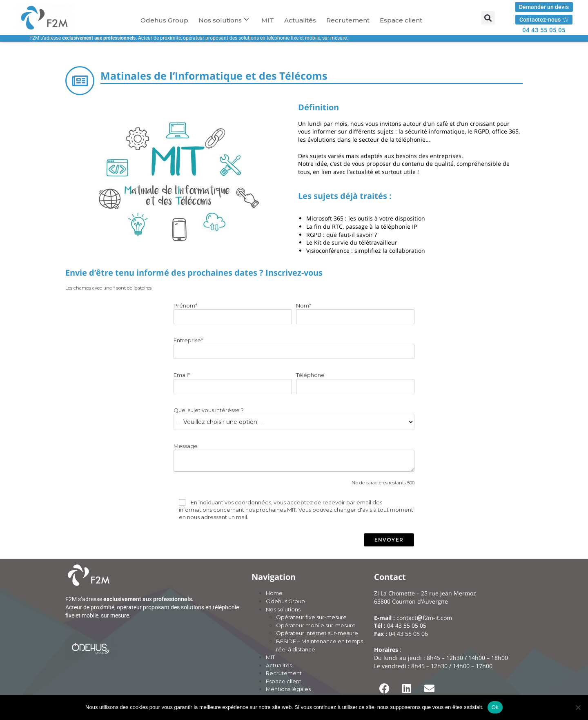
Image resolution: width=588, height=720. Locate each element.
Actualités (300, 20)
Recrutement (348, 20)
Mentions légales (288, 689)
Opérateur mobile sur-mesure (316, 625)
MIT (268, 20)
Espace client (401, 20)
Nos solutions (224, 20)
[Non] (578, 707)
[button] (488, 18)
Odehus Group (164, 20)
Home (274, 593)
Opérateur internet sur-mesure (317, 633)
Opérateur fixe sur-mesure (311, 617)
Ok (495, 707)
